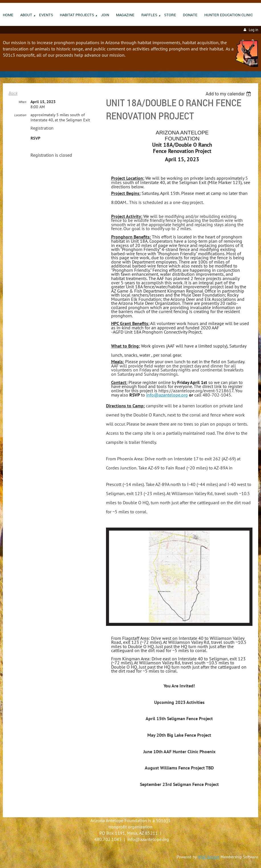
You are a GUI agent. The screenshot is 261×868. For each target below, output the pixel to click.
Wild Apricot (209, 857)
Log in (253, 30)
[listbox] (229, 94)
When (22, 102)
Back (13, 93)
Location (20, 115)
